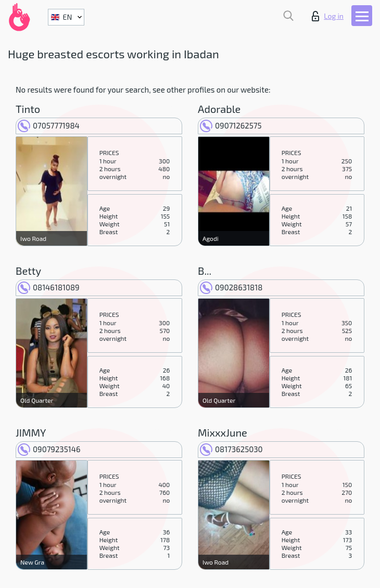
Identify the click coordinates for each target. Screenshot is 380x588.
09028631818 (231, 287)
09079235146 (49, 449)
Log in (328, 16)
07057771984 (49, 125)
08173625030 (231, 449)
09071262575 (231, 125)
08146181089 (49, 287)
